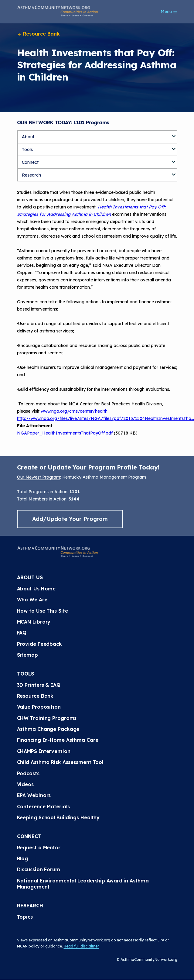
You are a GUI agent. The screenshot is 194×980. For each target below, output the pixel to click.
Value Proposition (39, 707)
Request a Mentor (39, 848)
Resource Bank (39, 34)
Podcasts (28, 773)
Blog (23, 858)
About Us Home (36, 589)
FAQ (22, 633)
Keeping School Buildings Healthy (58, 817)
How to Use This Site (43, 611)
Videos (25, 784)
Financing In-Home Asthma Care (58, 740)
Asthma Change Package (48, 729)
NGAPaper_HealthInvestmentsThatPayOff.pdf (65, 433)
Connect (30, 162)
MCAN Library (34, 622)
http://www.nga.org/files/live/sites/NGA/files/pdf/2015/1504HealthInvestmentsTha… (106, 418)
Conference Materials (43, 806)
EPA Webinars (34, 795)
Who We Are (32, 600)
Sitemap (27, 655)
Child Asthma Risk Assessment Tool (60, 762)
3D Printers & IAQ (39, 685)
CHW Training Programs (47, 718)
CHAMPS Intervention (44, 751)
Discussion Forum (39, 869)
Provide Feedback (39, 644)
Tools (27, 150)
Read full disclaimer (81, 946)
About (28, 137)
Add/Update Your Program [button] (70, 519)
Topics (25, 917)
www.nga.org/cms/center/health (75, 411)
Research (31, 175)
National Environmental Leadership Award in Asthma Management (83, 884)
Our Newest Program (39, 477)
